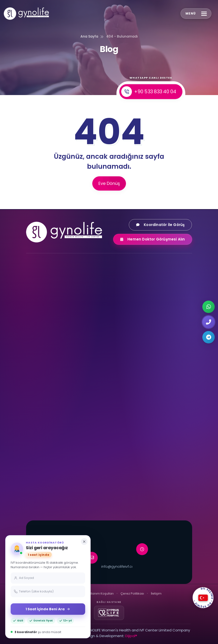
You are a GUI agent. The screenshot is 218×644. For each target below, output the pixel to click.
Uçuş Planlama (128, 457)
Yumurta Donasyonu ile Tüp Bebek (59, 359)
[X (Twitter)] (76, 326)
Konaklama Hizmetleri (134, 466)
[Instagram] (31, 326)
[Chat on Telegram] (209, 337)
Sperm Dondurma (45, 413)
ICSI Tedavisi (126, 368)
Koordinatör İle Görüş (164, 225)
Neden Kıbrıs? (127, 484)
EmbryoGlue (40, 484)
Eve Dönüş (109, 183)
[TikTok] (65, 326)
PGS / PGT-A (126, 395)
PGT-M (121, 413)
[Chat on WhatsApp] (209, 307)
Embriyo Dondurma (46, 404)
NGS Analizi (125, 404)
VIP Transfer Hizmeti (132, 475)
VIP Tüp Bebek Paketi (47, 502)
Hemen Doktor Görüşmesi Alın (156, 239)
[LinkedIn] (88, 326)
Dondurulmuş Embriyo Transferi (56, 386)
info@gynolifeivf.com (119, 566)
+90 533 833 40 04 (149, 92)
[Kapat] (84, 542)
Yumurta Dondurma (47, 395)
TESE (34, 448)
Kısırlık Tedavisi (128, 359)
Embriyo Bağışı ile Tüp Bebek (53, 377)
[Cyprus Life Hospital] (109, 613)
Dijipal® (131, 636)
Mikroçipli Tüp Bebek (47, 466)
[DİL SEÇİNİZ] (203, 598)
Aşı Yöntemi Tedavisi (133, 377)
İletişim (156, 594)
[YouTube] (53, 326)
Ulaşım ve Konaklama (133, 448)
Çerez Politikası (132, 594)
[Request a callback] (209, 322)
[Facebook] (42, 326)
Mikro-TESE (39, 457)
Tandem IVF (40, 475)
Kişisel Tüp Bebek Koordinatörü (141, 493)
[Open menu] (196, 14)
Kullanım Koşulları (100, 594)
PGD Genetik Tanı (130, 386)
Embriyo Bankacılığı (46, 493)
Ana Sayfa (89, 36)
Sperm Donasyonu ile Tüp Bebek (57, 368)
